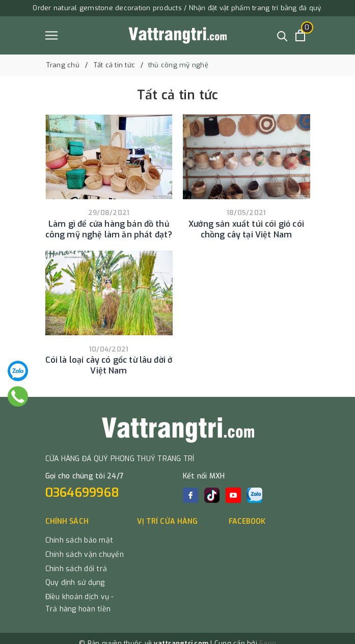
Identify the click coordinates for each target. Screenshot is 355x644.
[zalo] (255, 495)
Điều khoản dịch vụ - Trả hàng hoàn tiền (80, 603)
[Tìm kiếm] (282, 35)
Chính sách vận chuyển (85, 555)
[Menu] (51, 35)
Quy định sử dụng (75, 583)
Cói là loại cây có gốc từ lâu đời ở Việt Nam (109, 365)
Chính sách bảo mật (79, 540)
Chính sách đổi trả (76, 569)
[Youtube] (233, 495)
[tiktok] (212, 495)
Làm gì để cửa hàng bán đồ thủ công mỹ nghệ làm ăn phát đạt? (109, 229)
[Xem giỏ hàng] (300, 35)
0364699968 (83, 493)
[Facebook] (190, 495)
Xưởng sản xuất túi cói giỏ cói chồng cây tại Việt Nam (246, 229)
